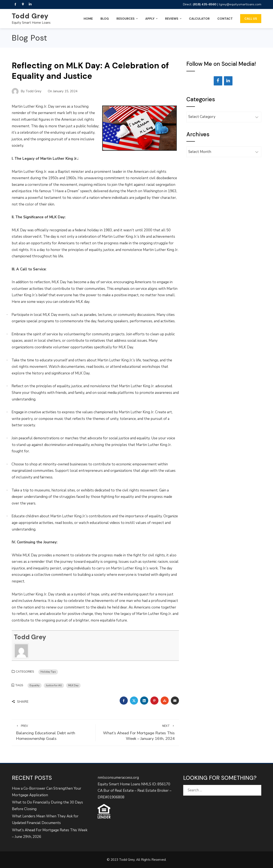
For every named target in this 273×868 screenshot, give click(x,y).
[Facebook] (218, 81)
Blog (105, 19)
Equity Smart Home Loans (31, 23)
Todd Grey (30, 16)
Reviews (174, 19)
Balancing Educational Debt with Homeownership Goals (54, 733)
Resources (127, 19)
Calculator (199, 19)
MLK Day (73, 685)
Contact (225, 19)
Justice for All (54, 685)
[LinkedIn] (228, 81)
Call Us (251, 19)
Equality (35, 685)
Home (88, 19)
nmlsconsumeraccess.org (118, 778)
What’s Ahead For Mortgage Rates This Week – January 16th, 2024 (137, 733)
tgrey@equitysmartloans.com (240, 4)
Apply (152, 19)
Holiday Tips (48, 672)
